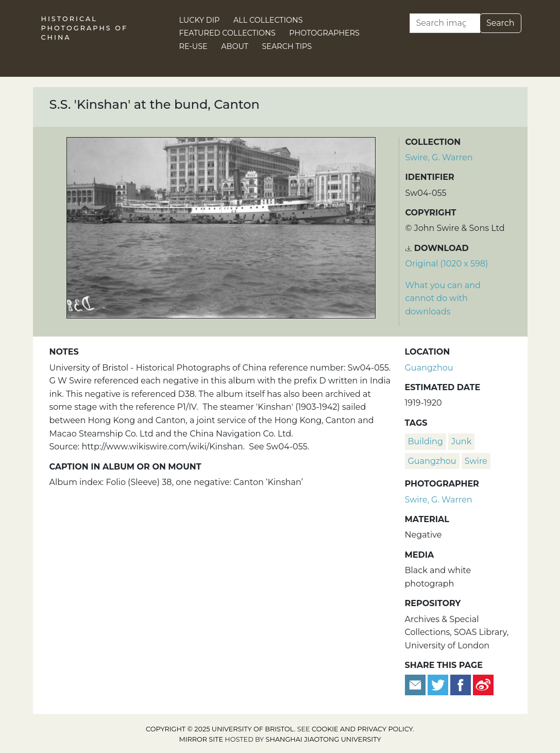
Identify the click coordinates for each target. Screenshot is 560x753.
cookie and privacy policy (362, 729)
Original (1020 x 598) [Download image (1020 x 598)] (447, 264)
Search (500, 23)
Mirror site (201, 739)
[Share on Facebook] (461, 684)
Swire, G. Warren (439, 157)
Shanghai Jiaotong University (324, 739)
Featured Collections (227, 33)
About (235, 46)
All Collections (268, 20)
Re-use (193, 46)
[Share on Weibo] (483, 684)
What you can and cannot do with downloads (443, 298)
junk (461, 441)
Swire (476, 461)
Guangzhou (429, 368)
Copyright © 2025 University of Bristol (220, 729)
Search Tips (287, 46)
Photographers (324, 33)
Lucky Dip (200, 20)
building (426, 441)
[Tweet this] (439, 684)
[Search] (445, 23)
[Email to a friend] (416, 684)
